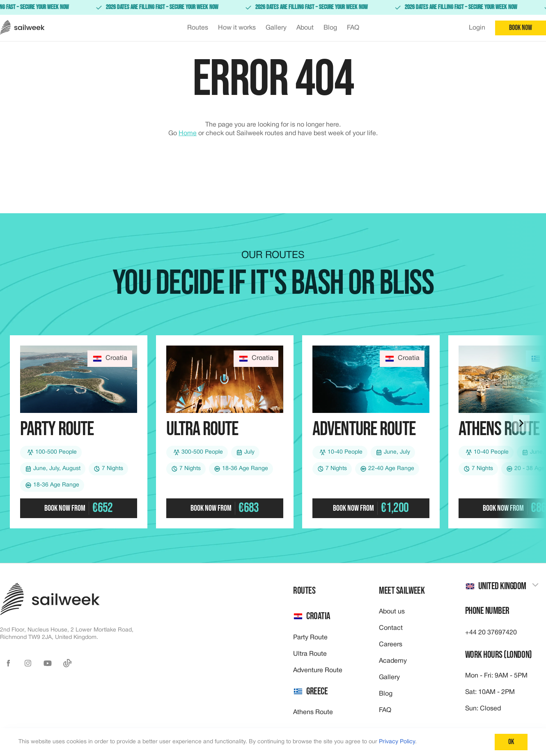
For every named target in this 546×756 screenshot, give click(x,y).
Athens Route (313, 712)
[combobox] (502, 587)
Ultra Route (310, 654)
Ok (511, 742)
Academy (393, 661)
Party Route (310, 638)
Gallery (389, 678)
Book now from (78, 508)
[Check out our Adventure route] (371, 432)
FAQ (385, 710)
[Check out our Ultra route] (225, 432)
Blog (386, 694)
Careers (391, 645)
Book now (521, 28)
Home (188, 134)
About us (392, 612)
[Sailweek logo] (22, 28)
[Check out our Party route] (79, 432)
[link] (273, 7)
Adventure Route (318, 671)
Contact (391, 628)
